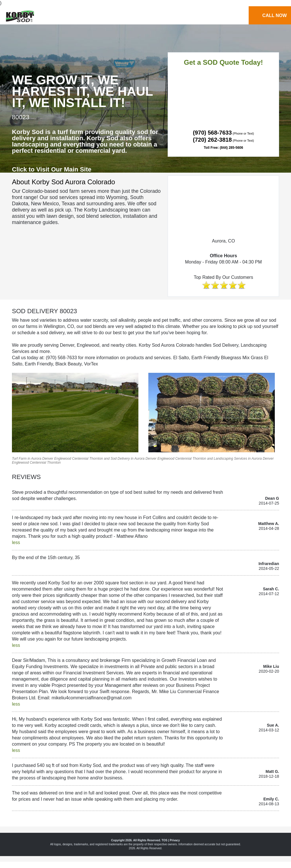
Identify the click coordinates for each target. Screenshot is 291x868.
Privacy (175, 840)
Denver (48, 459)
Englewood (63, 459)
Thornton (96, 459)
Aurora (36, 459)
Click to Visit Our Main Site (52, 169)
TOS (165, 840)
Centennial (80, 459)
